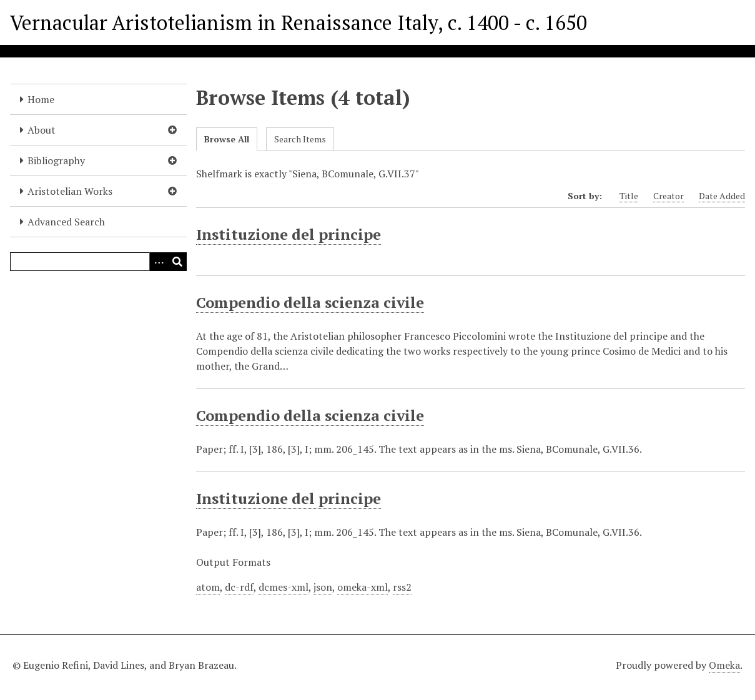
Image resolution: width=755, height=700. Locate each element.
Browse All (227, 139)
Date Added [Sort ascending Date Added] (722, 196)
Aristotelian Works (70, 191)
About (42, 130)
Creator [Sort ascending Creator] (669, 196)
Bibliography (56, 160)
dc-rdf (239, 587)
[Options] (159, 262)
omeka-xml (363, 587)
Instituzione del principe (289, 234)
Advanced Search (66, 222)
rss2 (402, 587)
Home (41, 99)
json (323, 587)
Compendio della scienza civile (310, 302)
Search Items (300, 139)
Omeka (724, 665)
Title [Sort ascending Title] (629, 196)
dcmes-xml (284, 587)
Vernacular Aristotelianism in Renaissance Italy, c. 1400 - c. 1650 (299, 22)
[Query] (98, 262)
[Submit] (177, 262)
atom (208, 587)
